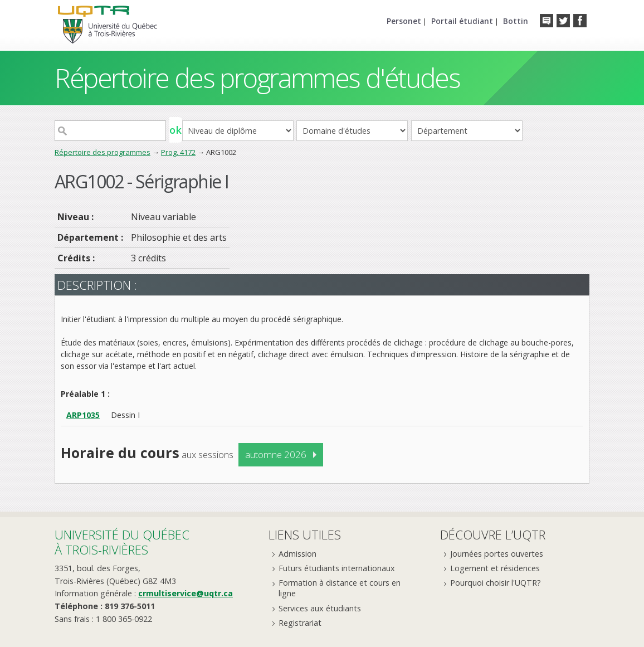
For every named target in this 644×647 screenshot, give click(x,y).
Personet (404, 21)
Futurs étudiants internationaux (337, 568)
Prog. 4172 (178, 152)
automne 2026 (276, 454)
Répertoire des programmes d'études (257, 78)
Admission (297, 554)
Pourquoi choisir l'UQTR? (496, 583)
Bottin (516, 21)
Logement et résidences (495, 568)
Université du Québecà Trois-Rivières (122, 542)
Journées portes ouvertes (497, 554)
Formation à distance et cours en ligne (340, 588)
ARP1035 (83, 415)
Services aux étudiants (320, 608)
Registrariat (300, 623)
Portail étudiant (462, 21)
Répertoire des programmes (103, 152)
